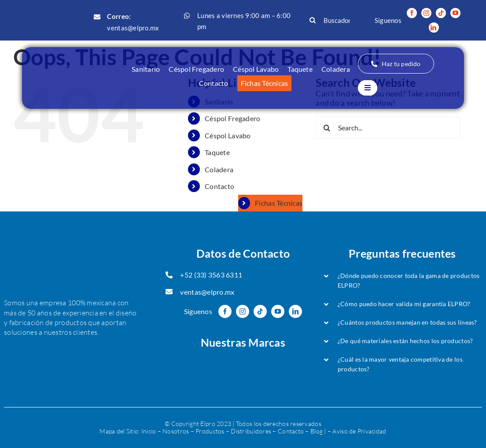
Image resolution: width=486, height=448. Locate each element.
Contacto (219, 186)
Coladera (219, 169)
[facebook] (412, 13)
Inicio (149, 431)
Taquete (217, 152)
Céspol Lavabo (228, 135)
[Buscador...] (332, 20)
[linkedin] (434, 28)
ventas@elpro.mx (133, 28)
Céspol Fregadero (232, 118)
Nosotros (176, 431)
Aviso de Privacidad (359, 431)
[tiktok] (441, 13)
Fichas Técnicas (279, 203)
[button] (402, 281)
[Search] (313, 20)
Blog (317, 431)
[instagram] (426, 13)
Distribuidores (251, 431)
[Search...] (388, 128)
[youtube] (455, 13)
